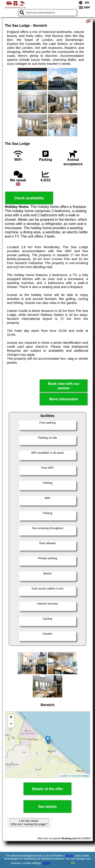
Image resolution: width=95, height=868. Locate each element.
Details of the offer (47, 789)
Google (69, 856)
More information (64, 399)
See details (47, 807)
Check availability (29, 198)
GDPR (46, 863)
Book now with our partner (64, 386)
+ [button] (11, 718)
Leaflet (64, 776)
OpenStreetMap (80, 776)
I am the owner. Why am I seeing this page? (29, 822)
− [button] (11, 724)
